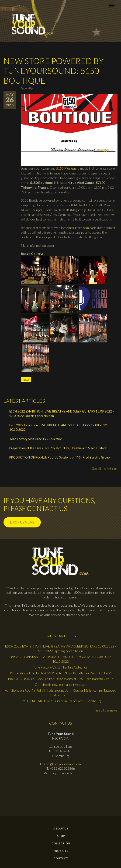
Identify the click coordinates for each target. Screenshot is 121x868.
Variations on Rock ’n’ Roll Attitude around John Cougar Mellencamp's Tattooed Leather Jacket (60, 693)
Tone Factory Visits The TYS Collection (36, 439)
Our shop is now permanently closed (60, 685)
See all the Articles (105, 468)
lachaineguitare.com (75, 228)
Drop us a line (22, 522)
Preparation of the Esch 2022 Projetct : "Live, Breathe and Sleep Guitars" (58, 448)
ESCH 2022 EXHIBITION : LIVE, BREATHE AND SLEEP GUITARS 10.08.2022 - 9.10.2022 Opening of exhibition (62, 414)
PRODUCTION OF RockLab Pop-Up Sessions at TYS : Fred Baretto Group (60, 457)
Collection (61, 843)
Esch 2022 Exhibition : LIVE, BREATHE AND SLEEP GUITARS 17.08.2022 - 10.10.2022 (59, 427)
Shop (61, 836)
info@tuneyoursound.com (62, 764)
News (26, 380)
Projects (61, 851)
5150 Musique (66, 168)
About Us (61, 829)
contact (61, 858)
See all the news (106, 710)
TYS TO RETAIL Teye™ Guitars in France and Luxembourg (61, 701)
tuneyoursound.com (63, 773)
